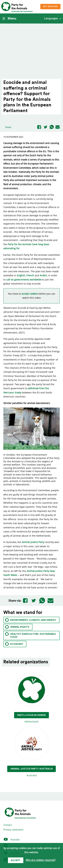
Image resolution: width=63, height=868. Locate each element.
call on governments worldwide (24, 280)
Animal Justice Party (33, 542)
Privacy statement (13, 830)
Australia (32, 752)
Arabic (43, 275)
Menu (9, 18)
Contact (8, 825)
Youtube (12, 840)
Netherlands (32, 698)
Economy (14, 644)
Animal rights (17, 627)
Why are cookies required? (41, 860)
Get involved (50, 6)
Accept (16, 860)
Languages (51, 18)
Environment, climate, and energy (31, 620)
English (21, 275)
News (8, 127)
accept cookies (30, 294)
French (30, 275)
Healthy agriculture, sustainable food (30, 635)
